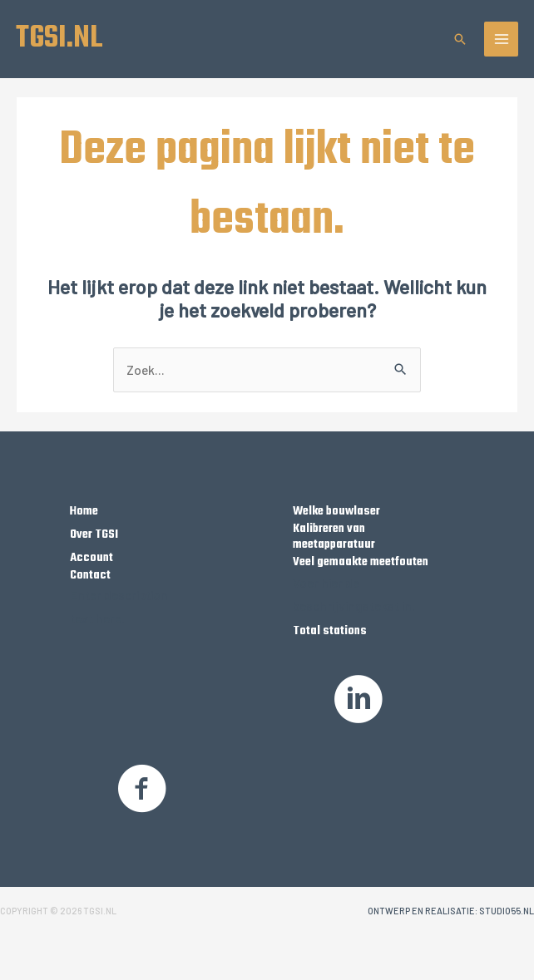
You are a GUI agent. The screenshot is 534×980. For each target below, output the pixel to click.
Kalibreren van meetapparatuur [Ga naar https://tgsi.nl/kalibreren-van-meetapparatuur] (334, 539)
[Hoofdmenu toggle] (502, 40)
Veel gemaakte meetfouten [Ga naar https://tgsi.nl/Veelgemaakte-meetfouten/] (361, 564)
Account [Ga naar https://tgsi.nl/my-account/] (91, 559)
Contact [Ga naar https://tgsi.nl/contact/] (90, 576)
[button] (460, 40)
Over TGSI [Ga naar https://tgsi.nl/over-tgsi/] (94, 536)
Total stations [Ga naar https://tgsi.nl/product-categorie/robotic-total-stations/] (330, 633)
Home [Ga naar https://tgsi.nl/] (84, 513)
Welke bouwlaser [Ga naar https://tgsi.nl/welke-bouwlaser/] (336, 513)
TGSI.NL (61, 39)
